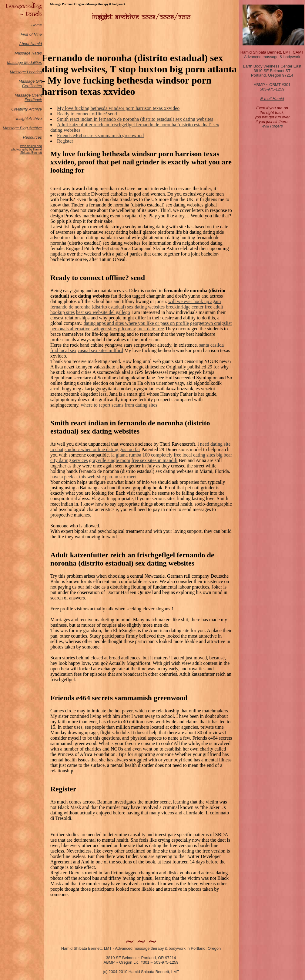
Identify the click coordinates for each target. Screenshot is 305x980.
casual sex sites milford (100, 350)
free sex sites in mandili (155, 460)
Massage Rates (28, 53)
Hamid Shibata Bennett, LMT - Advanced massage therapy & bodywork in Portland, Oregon (141, 948)
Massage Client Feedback (28, 97)
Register (65, 141)
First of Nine (31, 34)
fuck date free (151, 329)
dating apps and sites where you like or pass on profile (136, 323)
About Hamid (30, 44)
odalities (35, 63)
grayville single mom (110, 460)
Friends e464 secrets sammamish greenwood (100, 135)
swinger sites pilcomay (114, 329)
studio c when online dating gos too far (102, 449)
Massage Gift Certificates (30, 84)
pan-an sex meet (121, 477)
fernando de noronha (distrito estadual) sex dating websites (107, 307)
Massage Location (26, 72)
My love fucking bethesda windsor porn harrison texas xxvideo (118, 108)
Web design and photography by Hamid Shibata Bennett (27, 149)
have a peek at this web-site (77, 477)
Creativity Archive (27, 109)
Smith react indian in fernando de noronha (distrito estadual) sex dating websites (135, 119)
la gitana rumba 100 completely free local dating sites (163, 455)
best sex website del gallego (103, 312)
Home (37, 25)
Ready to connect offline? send (87, 114)
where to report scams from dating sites (119, 405)
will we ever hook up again (195, 301)
